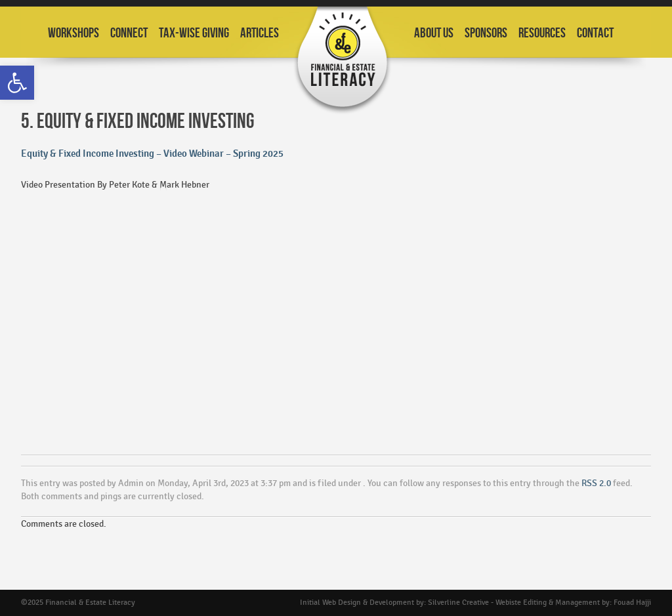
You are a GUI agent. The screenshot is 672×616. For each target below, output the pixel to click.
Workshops (73, 33)
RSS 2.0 (596, 483)
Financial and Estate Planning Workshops (343, 61)
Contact (595, 33)
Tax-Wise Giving (194, 33)
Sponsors (486, 33)
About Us (434, 33)
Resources (542, 33)
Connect (129, 33)
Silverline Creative (458, 603)
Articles (260, 33)
